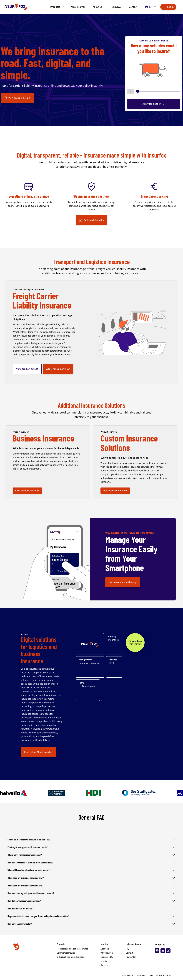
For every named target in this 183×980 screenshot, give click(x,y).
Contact (129, 953)
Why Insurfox (107, 953)
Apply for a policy (154, 104)
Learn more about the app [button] (123, 582)
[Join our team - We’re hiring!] (135, 643)
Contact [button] (133, 7)
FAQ (127, 949)
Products (57, 7)
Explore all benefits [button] (91, 220)
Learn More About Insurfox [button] (38, 752)
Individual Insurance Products (71, 957)
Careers (104, 965)
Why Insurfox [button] (78, 7)
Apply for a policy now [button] (58, 369)
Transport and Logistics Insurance (72, 949)
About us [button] (97, 7)
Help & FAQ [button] (116, 7)
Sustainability (107, 957)
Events (104, 961)
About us (105, 949)
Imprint (150, 975)
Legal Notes (140, 975)
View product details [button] (17, 98)
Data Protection (127, 975)
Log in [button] (168, 7)
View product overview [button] (27, 491)
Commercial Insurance (67, 953)
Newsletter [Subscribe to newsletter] (131, 957)
